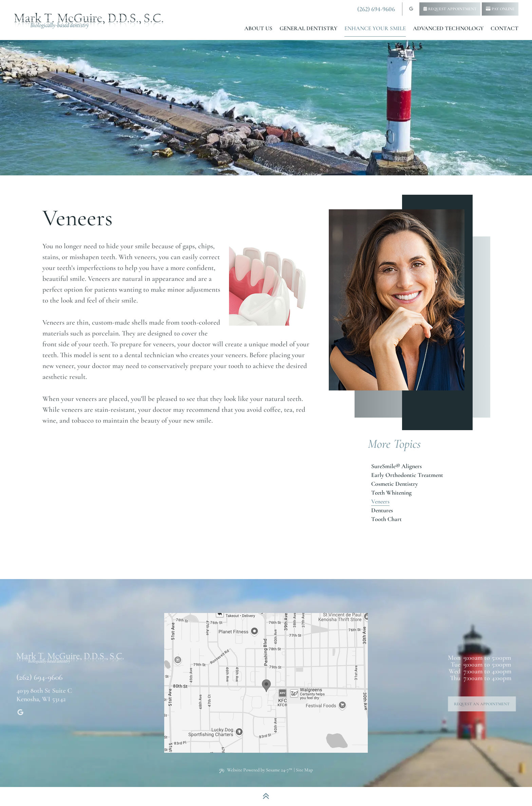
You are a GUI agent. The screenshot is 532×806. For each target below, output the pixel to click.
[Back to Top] (266, 797)
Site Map (304, 770)
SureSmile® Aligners (396, 466)
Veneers (380, 501)
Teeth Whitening (391, 493)
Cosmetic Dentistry (395, 484)
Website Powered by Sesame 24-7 (256, 770)
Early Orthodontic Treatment (407, 475)
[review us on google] (411, 9)
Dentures (382, 510)
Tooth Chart (386, 519)
